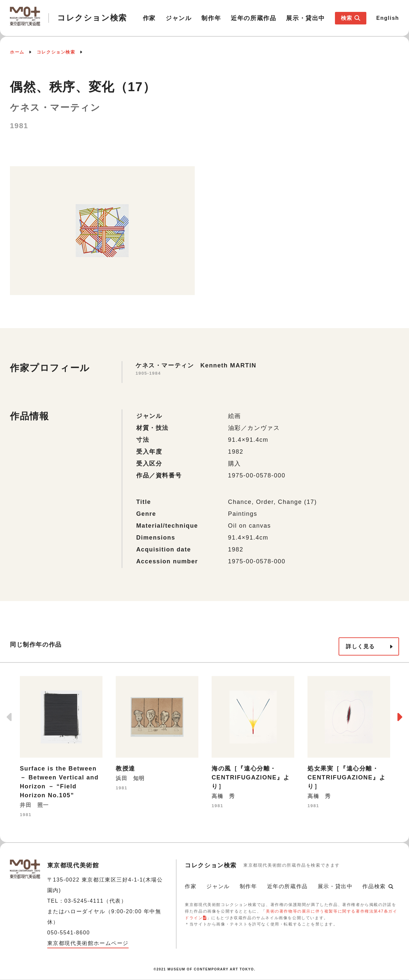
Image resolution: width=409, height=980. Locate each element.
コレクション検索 (56, 52)
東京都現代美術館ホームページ (88, 943)
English (388, 18)
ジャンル (179, 18)
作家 (149, 18)
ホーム (17, 52)
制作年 (211, 18)
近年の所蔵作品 (253, 18)
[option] (61, 748)
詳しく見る (360, 646)
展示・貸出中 (306, 18)
